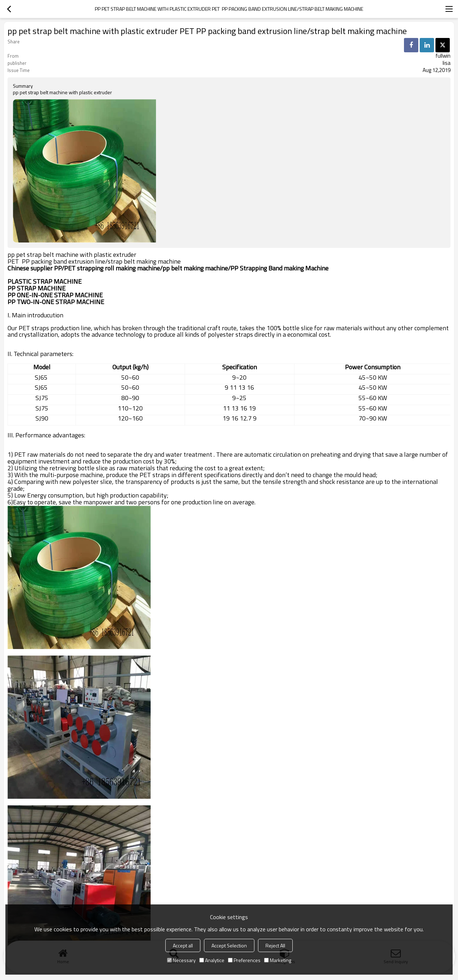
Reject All (275, 945)
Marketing (278, 960)
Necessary (181, 960)
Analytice (212, 960)
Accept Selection (229, 945)
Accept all (183, 945)
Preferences (244, 960)
